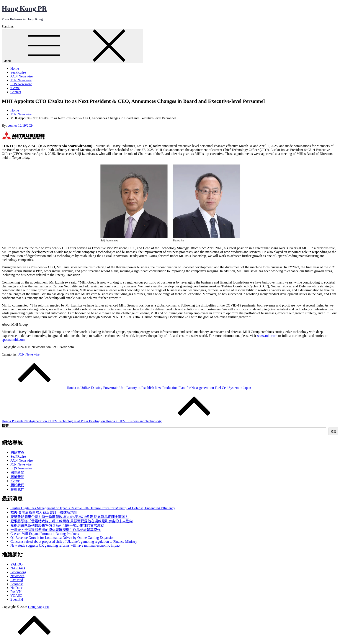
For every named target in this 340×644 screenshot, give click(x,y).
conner (12, 125)
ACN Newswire (22, 76)
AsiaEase (17, 584)
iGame (15, 88)
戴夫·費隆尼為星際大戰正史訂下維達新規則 (44, 512)
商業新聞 (17, 477)
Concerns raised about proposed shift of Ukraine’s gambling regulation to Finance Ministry (74, 542)
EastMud (17, 580)
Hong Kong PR (24, 8)
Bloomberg (18, 572)
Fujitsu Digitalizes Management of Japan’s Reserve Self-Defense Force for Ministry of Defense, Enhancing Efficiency (93, 508)
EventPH (17, 599)
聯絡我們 (17, 489)
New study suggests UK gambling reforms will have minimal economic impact (65, 545)
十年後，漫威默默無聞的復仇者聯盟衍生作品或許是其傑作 (56, 530)
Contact (16, 92)
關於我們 (17, 485)
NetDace (16, 588)
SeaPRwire (18, 72)
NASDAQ (18, 568)
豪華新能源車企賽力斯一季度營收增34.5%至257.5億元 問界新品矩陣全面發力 (69, 517)
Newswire (17, 576)
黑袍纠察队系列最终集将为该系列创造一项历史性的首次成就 (57, 525)
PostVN (16, 592)
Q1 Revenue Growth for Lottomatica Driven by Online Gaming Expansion (62, 538)
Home (15, 68)
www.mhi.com (267, 336)
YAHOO (16, 564)
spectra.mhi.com (13, 340)
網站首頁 (17, 453)
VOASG (16, 596)
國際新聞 (17, 473)
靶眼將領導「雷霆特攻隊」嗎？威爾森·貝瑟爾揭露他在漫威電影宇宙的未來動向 (72, 521)
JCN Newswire (21, 80)
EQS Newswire (21, 84)
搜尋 (5, 425)
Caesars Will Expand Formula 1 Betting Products (45, 534)
